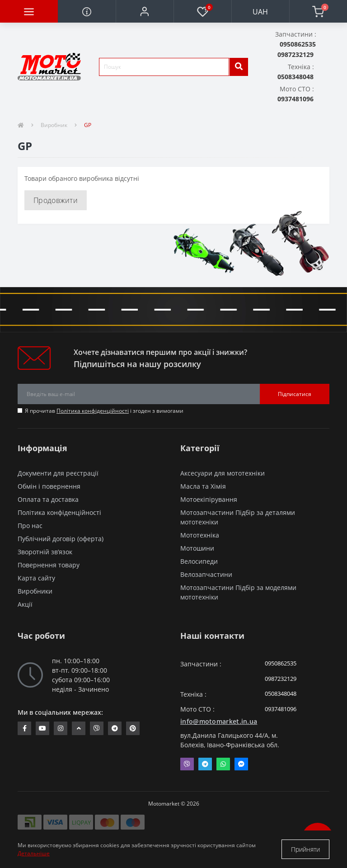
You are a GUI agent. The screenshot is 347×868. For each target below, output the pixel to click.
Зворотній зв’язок (45, 552)
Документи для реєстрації (58, 473)
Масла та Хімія (203, 486)
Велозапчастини (206, 574)
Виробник (54, 125)
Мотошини (197, 548)
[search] (239, 67)
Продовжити (56, 200)
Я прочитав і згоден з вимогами (104, 411)
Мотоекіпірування (209, 499)
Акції (25, 604)
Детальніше (34, 853)
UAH (260, 12)
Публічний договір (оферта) (61, 539)
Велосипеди (199, 561)
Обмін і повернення (49, 486)
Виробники (35, 591)
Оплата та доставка (48, 499)
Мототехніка (200, 535)
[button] (145, 11)
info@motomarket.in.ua (219, 721)
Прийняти (305, 849)
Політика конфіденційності (93, 411)
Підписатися (295, 394)
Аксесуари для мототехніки (223, 473)
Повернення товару (49, 565)
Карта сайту (36, 578)
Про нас (30, 526)
